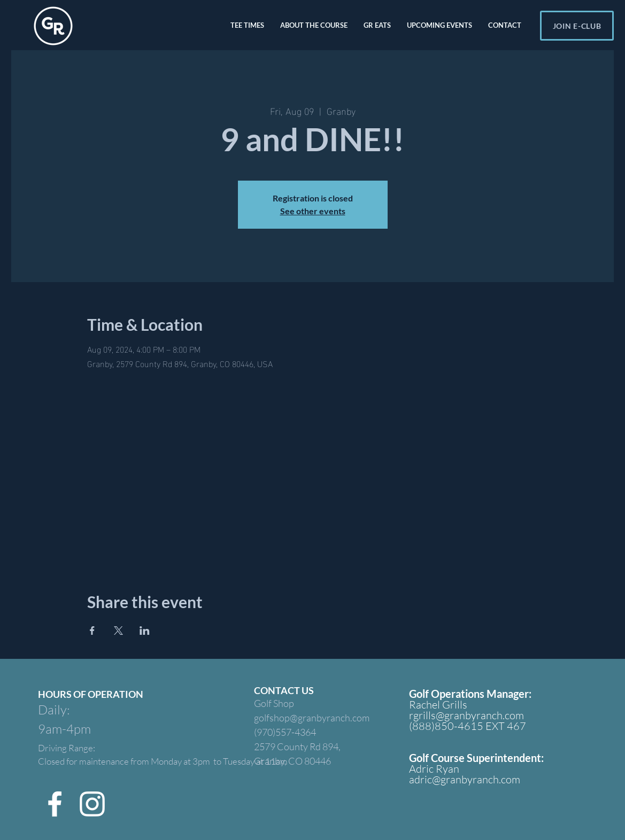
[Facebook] (55, 804)
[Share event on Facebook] (92, 631)
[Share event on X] (118, 631)
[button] (247, 25)
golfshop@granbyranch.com (312, 718)
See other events (313, 211)
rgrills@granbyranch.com (466, 715)
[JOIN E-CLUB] (577, 26)
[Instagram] (92, 804)
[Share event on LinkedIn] (145, 631)
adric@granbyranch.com (465, 779)
